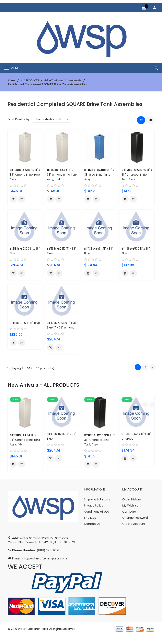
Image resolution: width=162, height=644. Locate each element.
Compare (129, 520)
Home (12, 80)
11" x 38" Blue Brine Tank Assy (98, 174)
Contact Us (92, 532)
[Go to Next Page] (152, 375)
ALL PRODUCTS (32, 80)
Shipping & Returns (97, 508)
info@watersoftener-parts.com (44, 567)
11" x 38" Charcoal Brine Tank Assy (136, 174)
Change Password (135, 526)
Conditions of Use (97, 520)
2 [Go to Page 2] (145, 375)
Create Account (134, 532)
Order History (132, 508)
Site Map (90, 526)
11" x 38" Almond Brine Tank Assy (24, 174)
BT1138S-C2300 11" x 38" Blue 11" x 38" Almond (61, 329)
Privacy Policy (94, 514)
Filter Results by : (19, 119)
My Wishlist (130, 514)
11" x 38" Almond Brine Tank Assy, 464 (62, 174)
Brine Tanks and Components (70, 80)
